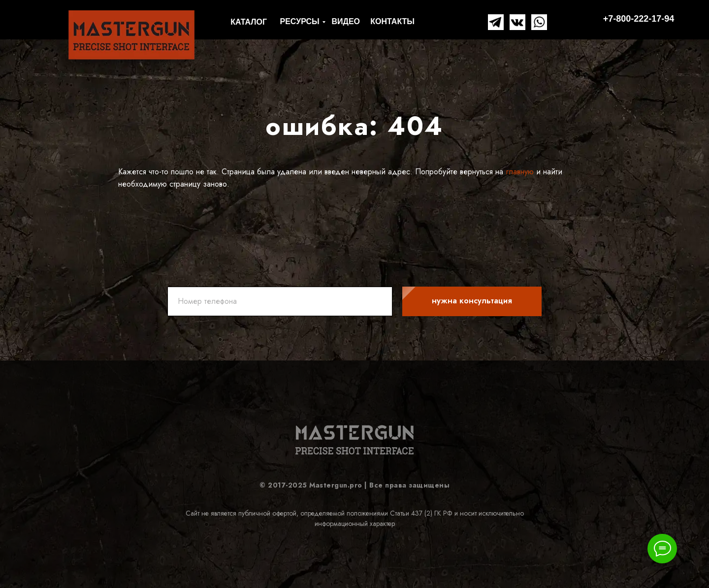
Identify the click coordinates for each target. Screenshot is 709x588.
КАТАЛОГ (249, 22)
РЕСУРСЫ (300, 21)
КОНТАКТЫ (392, 21)
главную (518, 172)
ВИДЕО (346, 21)
